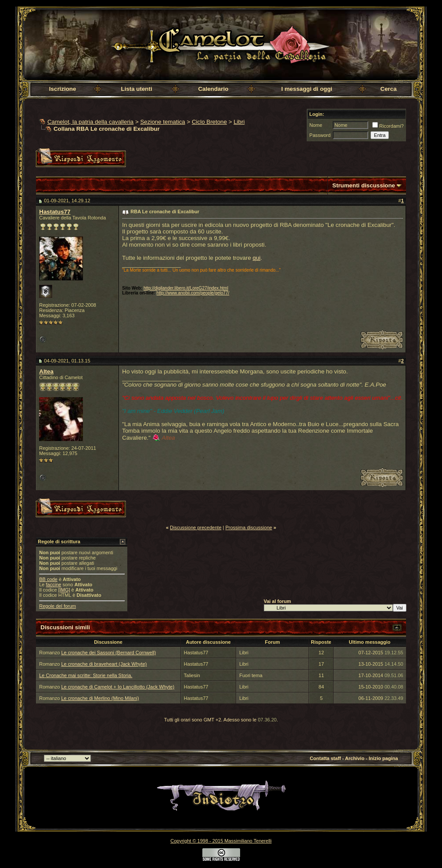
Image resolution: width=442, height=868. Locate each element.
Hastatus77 (55, 212)
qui (257, 258)
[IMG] (64, 590)
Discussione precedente (196, 527)
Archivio (355, 758)
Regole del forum (57, 606)
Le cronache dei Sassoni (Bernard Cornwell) (108, 653)
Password (320, 135)
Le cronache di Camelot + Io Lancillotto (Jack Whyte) (118, 687)
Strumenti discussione (364, 185)
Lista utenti (137, 89)
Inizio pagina (383, 758)
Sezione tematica (162, 122)
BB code (48, 579)
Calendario (213, 89)
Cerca (389, 89)
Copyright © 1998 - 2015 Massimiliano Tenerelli (221, 841)
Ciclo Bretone (209, 122)
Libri (239, 122)
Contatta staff (325, 758)
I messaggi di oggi (307, 89)
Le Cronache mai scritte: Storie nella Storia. (86, 675)
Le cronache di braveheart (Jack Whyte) (104, 664)
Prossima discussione (249, 527)
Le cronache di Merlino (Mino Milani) (100, 698)
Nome (316, 125)
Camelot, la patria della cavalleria (90, 122)
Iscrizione (63, 89)
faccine (54, 585)
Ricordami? (388, 126)
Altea (46, 371)
